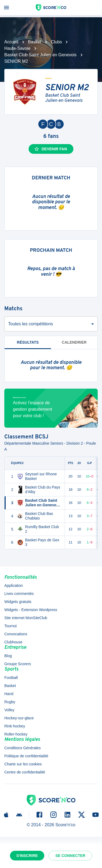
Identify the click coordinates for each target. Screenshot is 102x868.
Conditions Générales (23, 748)
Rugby (10, 702)
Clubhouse (13, 642)
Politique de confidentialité (26, 756)
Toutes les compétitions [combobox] (30, 324)
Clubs (57, 42)
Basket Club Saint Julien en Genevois (40, 55)
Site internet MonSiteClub (26, 618)
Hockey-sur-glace (19, 718)
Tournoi (11, 626)
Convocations (16, 634)
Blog (8, 656)
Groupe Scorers (18, 664)
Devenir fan (50, 149)
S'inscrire (27, 856)
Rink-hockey (15, 726)
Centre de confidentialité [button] (25, 772)
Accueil (11, 42)
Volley (9, 710)
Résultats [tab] (28, 342)
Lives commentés (19, 594)
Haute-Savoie (17, 48)
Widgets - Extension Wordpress (31, 610)
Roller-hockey (16, 734)
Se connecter (70, 856)
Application (14, 585)
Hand (9, 694)
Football (11, 678)
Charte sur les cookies (23, 764)
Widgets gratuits (18, 602)
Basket (35, 42)
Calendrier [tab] (74, 342)
